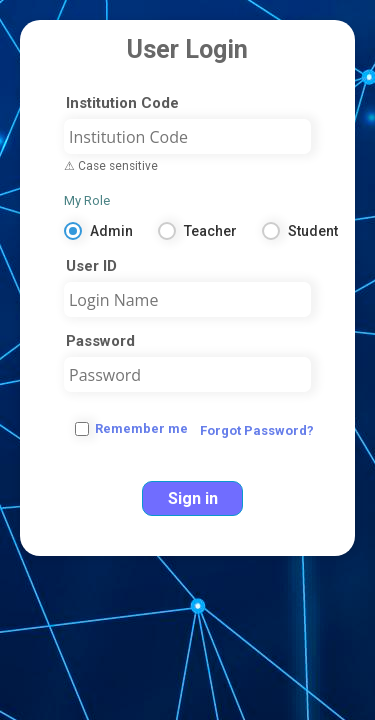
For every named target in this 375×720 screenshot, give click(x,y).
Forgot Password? (257, 430)
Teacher (210, 231)
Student (313, 231)
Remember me (141, 428)
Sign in (193, 498)
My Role (87, 200)
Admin (111, 231)
